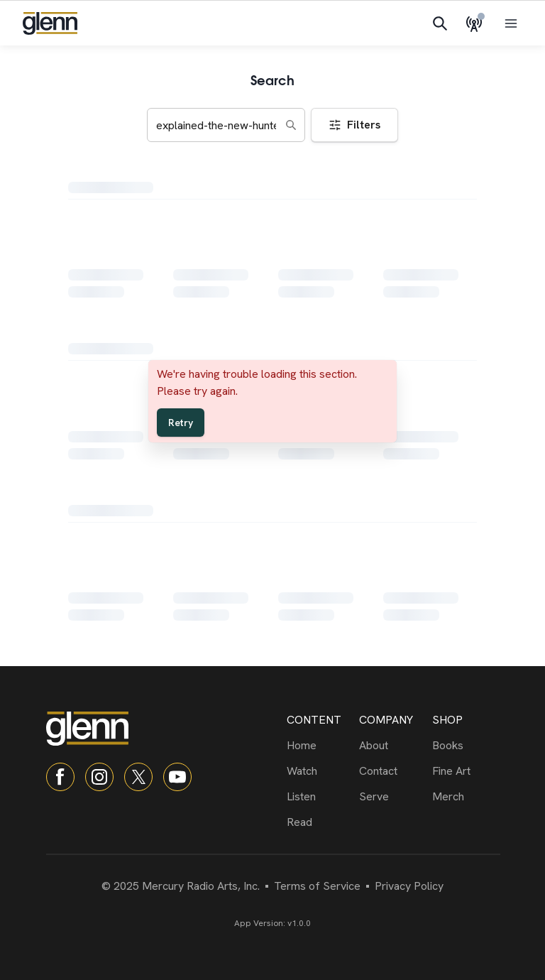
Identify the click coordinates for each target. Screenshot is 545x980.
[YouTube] (177, 777)
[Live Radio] (477, 23)
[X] (138, 777)
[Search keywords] (226, 125)
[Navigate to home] (50, 23)
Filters (354, 125)
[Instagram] (99, 777)
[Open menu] (511, 23)
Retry (181, 423)
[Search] (440, 23)
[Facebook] (60, 777)
